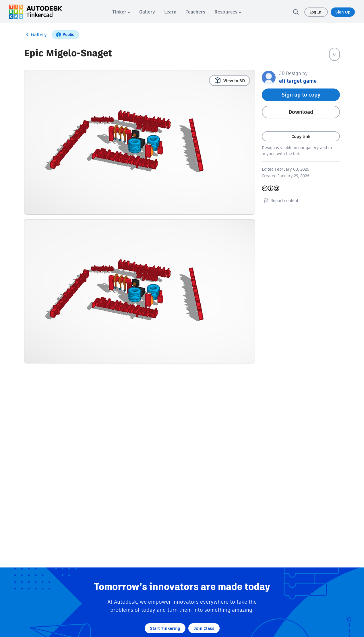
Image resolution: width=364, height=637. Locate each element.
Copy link (301, 136)
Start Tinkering (165, 628)
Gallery (35, 35)
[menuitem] (121, 12)
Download (301, 112)
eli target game (298, 81)
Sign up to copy (301, 95)
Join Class (204, 628)
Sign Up (343, 12)
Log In (316, 12)
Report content (280, 201)
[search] (296, 12)
